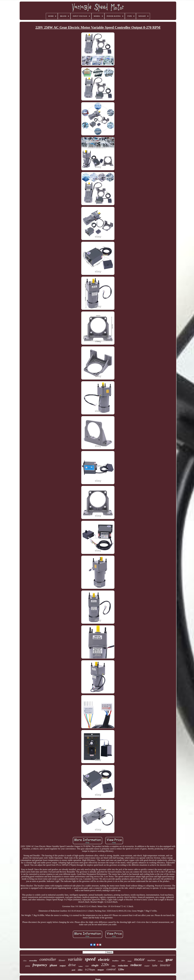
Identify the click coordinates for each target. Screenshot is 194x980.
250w (114, 966)
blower (62, 960)
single (95, 965)
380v (123, 961)
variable (75, 959)
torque (130, 961)
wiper (87, 966)
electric (104, 959)
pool (73, 970)
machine (151, 960)
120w (121, 969)
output (63, 966)
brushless (115, 961)
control (111, 969)
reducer (136, 965)
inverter (165, 965)
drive (72, 965)
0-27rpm (161, 961)
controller (48, 959)
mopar (101, 970)
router (147, 966)
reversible (33, 961)
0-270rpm (90, 970)
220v (105, 965)
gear (169, 960)
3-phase (81, 966)
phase (53, 965)
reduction (123, 966)
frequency (40, 965)
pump (28, 966)
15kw (25, 961)
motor (139, 959)
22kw (80, 970)
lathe (155, 965)
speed (90, 959)
